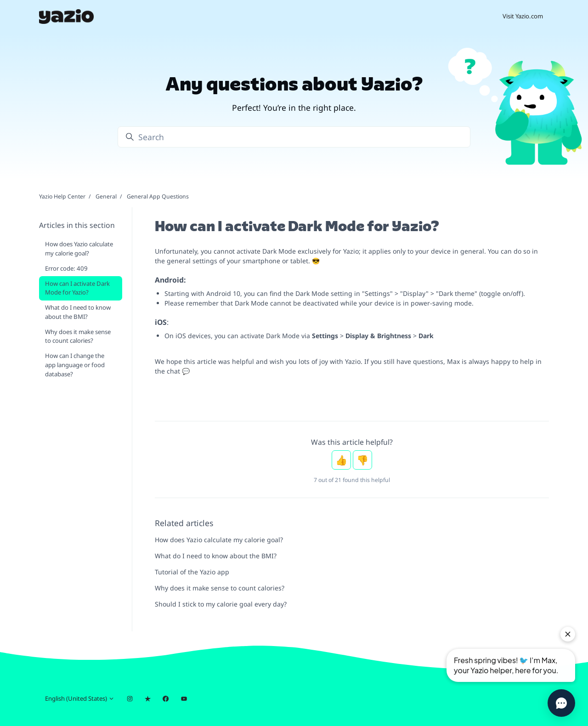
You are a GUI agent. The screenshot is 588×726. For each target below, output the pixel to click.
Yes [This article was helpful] (341, 460)
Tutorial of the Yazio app (192, 572)
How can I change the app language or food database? (75, 365)
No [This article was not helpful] (362, 460)
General (106, 196)
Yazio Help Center (62, 196)
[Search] (294, 137)
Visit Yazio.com (523, 16)
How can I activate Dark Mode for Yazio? (77, 288)
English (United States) (80, 698)
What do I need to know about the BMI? (216, 556)
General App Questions (158, 196)
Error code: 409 (66, 268)
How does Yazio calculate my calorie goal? (219, 540)
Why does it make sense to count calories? (220, 588)
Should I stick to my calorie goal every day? (221, 604)
